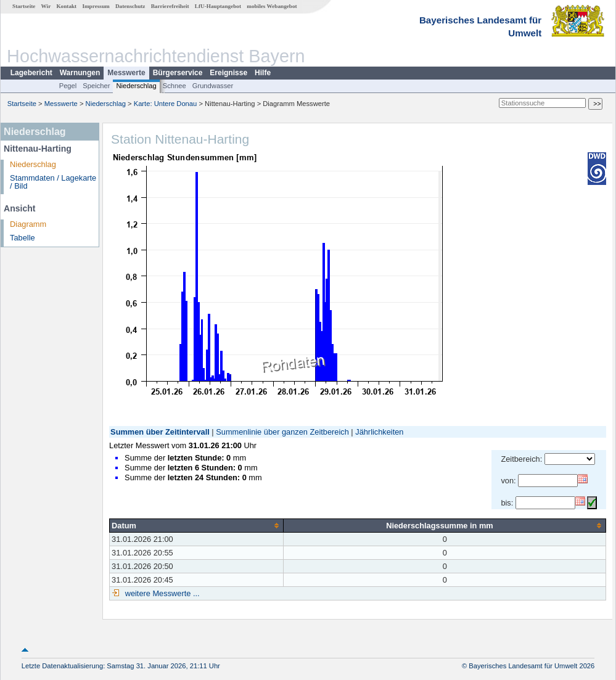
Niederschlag (136, 86)
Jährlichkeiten (379, 432)
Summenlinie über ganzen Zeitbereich (282, 432)
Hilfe (263, 73)
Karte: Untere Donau (166, 104)
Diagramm (28, 224)
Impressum (96, 6)
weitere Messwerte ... (161, 593)
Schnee (175, 86)
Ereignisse (228, 73)
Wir (46, 6)
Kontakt (66, 6)
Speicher (96, 86)
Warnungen (80, 73)
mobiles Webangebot (272, 6)
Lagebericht (31, 73)
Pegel (68, 86)
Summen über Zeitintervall (160, 432)
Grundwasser (213, 86)
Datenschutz (130, 6)
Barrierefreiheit (170, 6)
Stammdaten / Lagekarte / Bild (53, 182)
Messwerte (126, 73)
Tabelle (23, 238)
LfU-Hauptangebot (218, 6)
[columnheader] (197, 525)
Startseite (24, 6)
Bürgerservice (178, 73)
